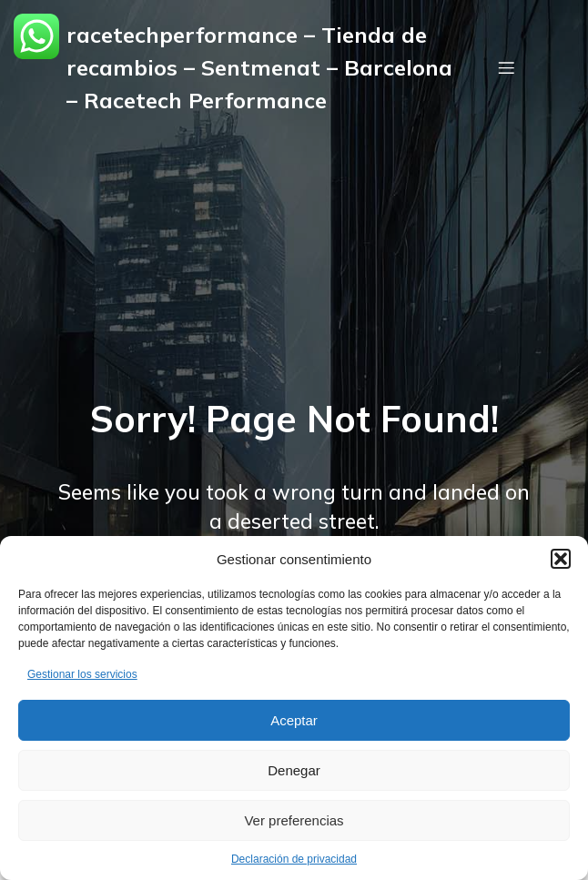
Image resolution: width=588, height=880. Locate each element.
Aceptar (294, 720)
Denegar (294, 770)
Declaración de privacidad (294, 859)
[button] (561, 559)
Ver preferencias (294, 820)
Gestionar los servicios (82, 674)
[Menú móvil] (506, 67)
